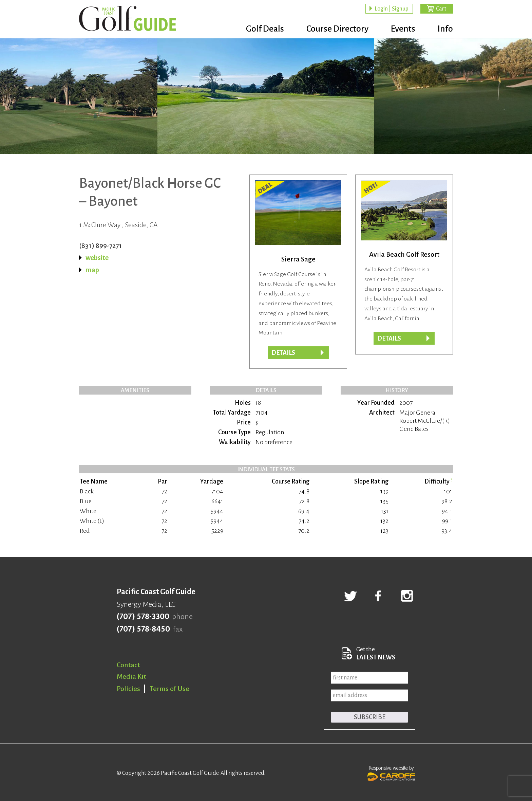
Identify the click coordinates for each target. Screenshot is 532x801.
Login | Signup (392, 9)
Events (403, 29)
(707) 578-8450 (143, 629)
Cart (441, 9)
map (92, 270)
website (97, 258)
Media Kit (131, 676)
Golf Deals (265, 29)
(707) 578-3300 (143, 617)
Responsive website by (391, 773)
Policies (128, 689)
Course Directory (337, 29)
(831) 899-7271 (100, 245)
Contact (128, 665)
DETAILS (389, 339)
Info (445, 29)
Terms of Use (170, 689)
